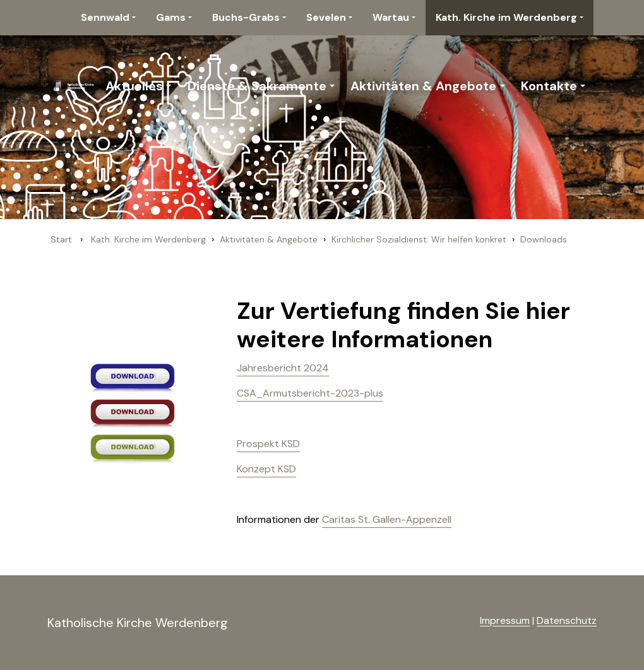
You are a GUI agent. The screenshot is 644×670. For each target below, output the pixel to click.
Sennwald (105, 17)
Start (61, 239)
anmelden (459, 621)
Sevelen (326, 17)
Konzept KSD (266, 469)
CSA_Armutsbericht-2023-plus (310, 393)
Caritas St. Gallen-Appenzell (387, 519)
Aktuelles (134, 86)
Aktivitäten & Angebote (423, 86)
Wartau (391, 17)
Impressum (505, 620)
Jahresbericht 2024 (283, 368)
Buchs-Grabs (246, 17)
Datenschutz (567, 620)
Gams (171, 17)
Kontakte (549, 86)
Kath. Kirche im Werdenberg (506, 17)
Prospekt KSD (268, 444)
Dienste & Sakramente (257, 86)
